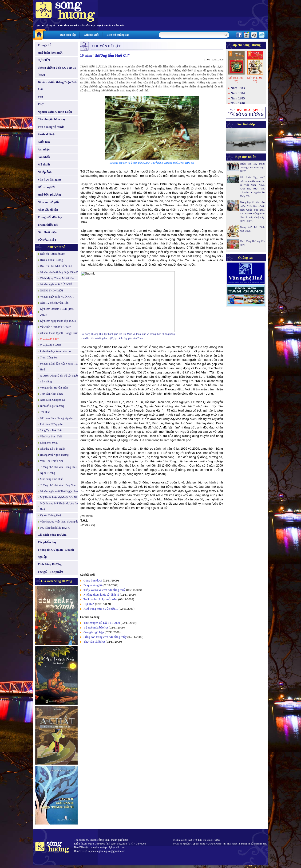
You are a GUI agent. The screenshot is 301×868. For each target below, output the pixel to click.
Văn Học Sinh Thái (51, 436)
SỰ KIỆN (44, 60)
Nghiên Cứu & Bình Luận (55, 112)
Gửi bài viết (91, 35)
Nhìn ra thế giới (48, 202)
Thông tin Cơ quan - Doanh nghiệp (56, 553)
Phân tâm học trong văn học (56, 351)
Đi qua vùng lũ (93, 585)
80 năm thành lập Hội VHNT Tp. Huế (59, 367)
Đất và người (46, 187)
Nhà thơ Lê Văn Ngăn (53, 449)
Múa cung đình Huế (51, 479)
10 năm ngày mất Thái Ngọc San (59, 491)
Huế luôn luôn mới (50, 53)
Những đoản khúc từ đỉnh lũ (101, 595)
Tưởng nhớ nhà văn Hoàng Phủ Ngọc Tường (58, 470)
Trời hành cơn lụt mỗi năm (101, 599)
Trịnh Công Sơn (49, 357)
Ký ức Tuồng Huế (51, 515)
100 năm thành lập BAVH (55, 528)
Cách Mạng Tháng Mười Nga (57, 278)
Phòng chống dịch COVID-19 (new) (57, 71)
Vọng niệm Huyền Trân (54, 388)
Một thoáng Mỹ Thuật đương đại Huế (59, 506)
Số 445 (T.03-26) (236, 80)
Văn (40, 97)
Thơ (40, 104)
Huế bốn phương (49, 194)
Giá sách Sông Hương (52, 535)
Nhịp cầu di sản (48, 210)
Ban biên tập (68, 35)
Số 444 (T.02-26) (255, 80)
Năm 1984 (238, 93)
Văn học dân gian (49, 179)
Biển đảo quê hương (52, 406)
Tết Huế (45, 412)
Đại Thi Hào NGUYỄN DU (56, 266)
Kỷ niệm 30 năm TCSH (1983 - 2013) (58, 312)
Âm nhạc (44, 149)
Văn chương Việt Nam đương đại (60, 522)
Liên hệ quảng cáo (118, 35)
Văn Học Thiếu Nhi (51, 461)
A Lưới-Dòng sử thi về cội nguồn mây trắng (60, 379)
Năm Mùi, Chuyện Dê (53, 400)
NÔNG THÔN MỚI (51, 291)
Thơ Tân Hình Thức (51, 394)
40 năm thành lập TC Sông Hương (60, 333)
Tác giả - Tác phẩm (50, 572)
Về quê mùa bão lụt (96, 627)
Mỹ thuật (44, 164)
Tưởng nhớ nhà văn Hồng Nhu (58, 485)
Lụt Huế (89, 604)
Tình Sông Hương (50, 564)
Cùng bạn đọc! (93, 580)
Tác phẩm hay (47, 542)
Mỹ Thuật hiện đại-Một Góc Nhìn (60, 497)
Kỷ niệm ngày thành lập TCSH (58, 321)
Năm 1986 (238, 104)
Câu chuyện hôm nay (52, 119)
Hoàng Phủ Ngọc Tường (54, 455)
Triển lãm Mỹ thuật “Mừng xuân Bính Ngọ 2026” (252, 167)
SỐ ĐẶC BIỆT (47, 240)
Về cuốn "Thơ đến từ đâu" (56, 327)
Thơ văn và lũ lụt (94, 642)
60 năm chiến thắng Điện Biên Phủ (60, 272)
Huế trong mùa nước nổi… (101, 609)
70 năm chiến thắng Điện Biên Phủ (57, 86)
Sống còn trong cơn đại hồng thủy (105, 637)
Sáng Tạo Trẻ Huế (51, 430)
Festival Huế (46, 134)
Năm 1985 (238, 98)
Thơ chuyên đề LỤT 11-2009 (102, 623)
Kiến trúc (44, 142)
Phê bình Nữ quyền (51, 424)
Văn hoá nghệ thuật (51, 127)
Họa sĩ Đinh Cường (51, 260)
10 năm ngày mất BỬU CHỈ (56, 284)
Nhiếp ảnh (45, 172)
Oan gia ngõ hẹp (94, 632)
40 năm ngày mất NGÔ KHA (57, 297)
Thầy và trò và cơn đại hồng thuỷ (104, 590)
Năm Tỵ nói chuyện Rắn (54, 303)
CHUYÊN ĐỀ (56, 247)
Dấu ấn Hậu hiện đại (53, 254)
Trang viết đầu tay (50, 217)
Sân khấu (44, 157)
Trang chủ (44, 45)
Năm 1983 (238, 88)
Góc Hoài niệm (48, 232)
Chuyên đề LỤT (49, 339)
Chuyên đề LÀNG (51, 345)
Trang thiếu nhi (48, 225)
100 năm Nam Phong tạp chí (56, 418)
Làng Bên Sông (49, 443)
